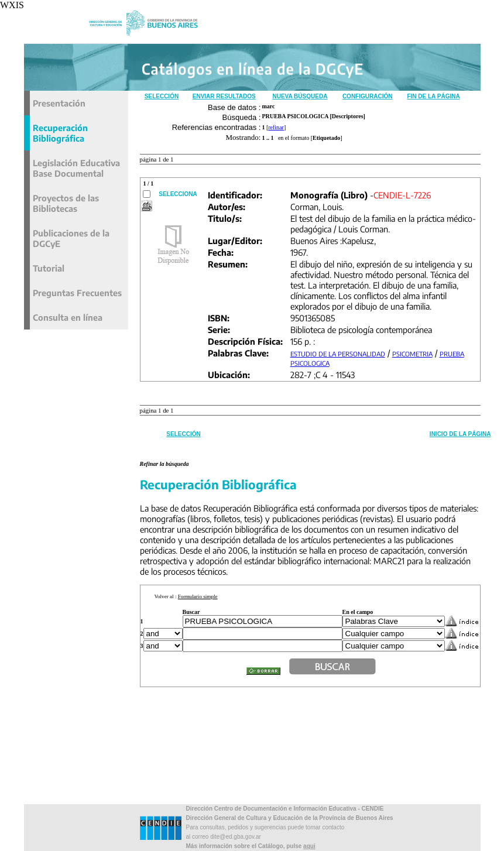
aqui (309, 846)
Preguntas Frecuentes (77, 293)
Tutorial (49, 268)
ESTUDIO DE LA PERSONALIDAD (338, 354)
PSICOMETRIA (412, 354)
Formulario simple (198, 596)
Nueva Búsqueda (300, 96)
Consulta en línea (68, 317)
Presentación (59, 103)
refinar (276, 127)
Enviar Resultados (224, 96)
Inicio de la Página (460, 434)
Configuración (368, 96)
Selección (162, 96)
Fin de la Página (433, 96)
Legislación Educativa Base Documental (76, 168)
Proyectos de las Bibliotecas (66, 203)
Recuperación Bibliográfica (60, 133)
